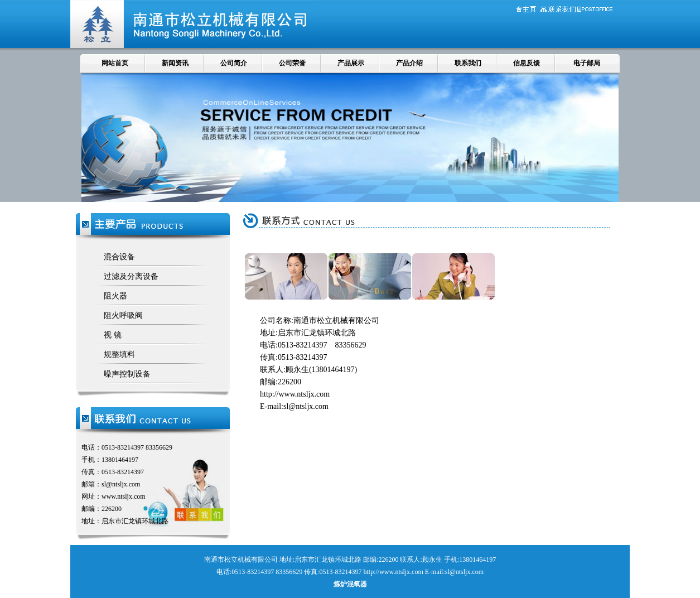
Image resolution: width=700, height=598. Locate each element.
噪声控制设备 (127, 374)
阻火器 (115, 296)
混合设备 (119, 257)
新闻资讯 (175, 63)
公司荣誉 (292, 63)
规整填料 (119, 355)
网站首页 (115, 63)
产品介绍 (409, 63)
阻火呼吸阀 (123, 315)
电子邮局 (587, 63)
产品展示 (351, 63)
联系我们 (468, 63)
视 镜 (113, 335)
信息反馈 (527, 63)
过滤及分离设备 (131, 276)
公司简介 (234, 63)
